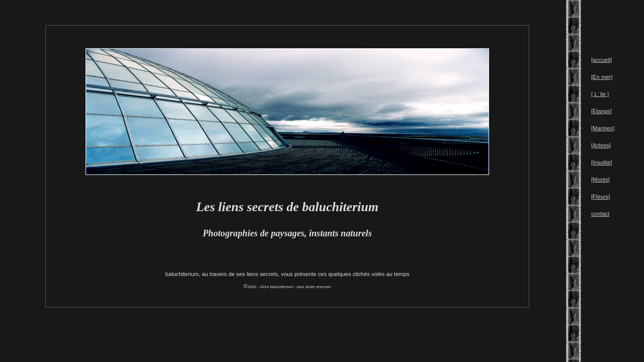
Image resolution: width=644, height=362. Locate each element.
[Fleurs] (600, 197)
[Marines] (603, 128)
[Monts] (600, 179)
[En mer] (602, 77)
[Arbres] (601, 145)
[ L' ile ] (600, 94)
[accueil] (601, 60)
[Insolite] (602, 162)
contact (600, 214)
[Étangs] (601, 111)
